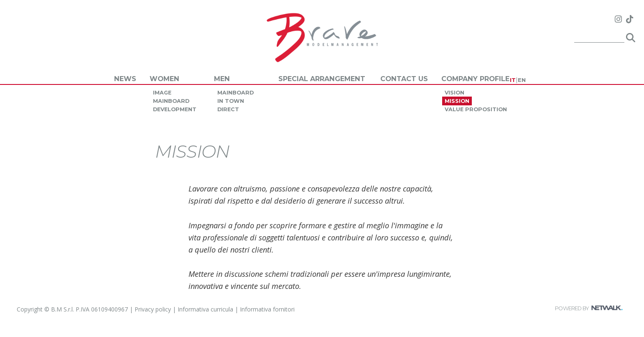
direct (228, 109)
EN (522, 80)
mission (457, 101)
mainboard (171, 101)
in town (231, 101)
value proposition (476, 109)
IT (513, 80)
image (162, 93)
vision (454, 93)
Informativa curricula (205, 309)
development (175, 109)
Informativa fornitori (267, 309)
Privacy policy (153, 309)
